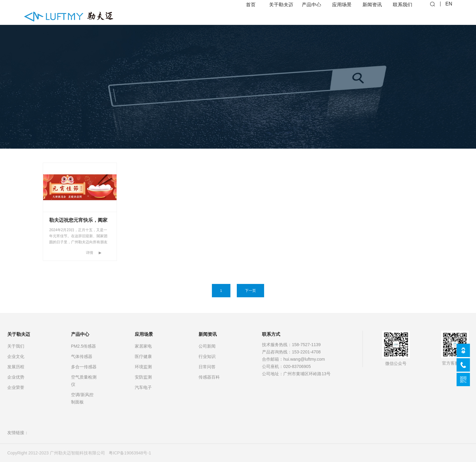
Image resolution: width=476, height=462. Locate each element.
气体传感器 (82, 356)
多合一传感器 (84, 367)
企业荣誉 (16, 387)
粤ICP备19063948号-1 (130, 453)
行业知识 (207, 356)
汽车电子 (143, 387)
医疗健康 (143, 356)
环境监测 (143, 367)
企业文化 (16, 356)
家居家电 (143, 346)
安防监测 (143, 377)
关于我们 (16, 346)
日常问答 (207, 367)
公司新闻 (207, 346)
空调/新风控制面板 (82, 398)
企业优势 (16, 377)
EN (449, 12)
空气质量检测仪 (84, 381)
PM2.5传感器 (83, 346)
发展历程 (16, 367)
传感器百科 (209, 377)
